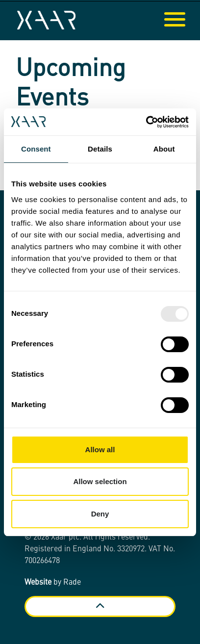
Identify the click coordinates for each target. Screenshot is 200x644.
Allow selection (100, 481)
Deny (100, 514)
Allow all (100, 450)
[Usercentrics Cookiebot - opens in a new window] (146, 122)
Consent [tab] (36, 149)
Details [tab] (100, 149)
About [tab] (164, 149)
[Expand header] (185, 20)
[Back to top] (100, 606)
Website (38, 583)
